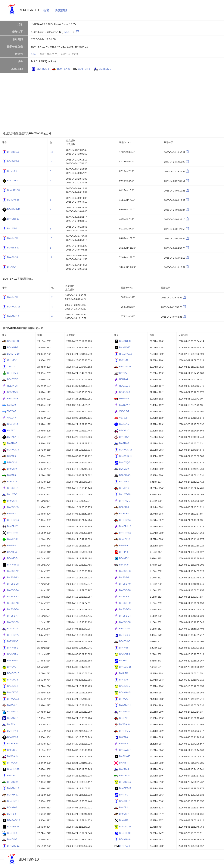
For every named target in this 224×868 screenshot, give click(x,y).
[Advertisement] (110, 102)
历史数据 (61, 10)
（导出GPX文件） (70, 54)
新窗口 (48, 10)
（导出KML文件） (49, 54)
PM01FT (68, 32)
